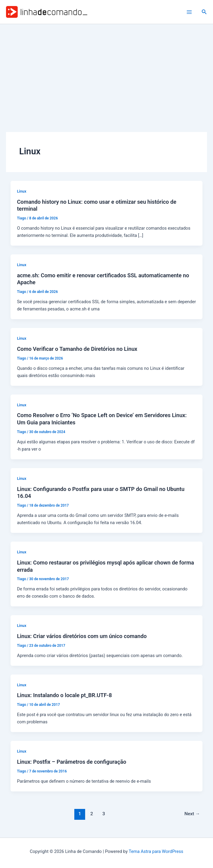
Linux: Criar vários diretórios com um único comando (82, 636)
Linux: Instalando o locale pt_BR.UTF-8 (64, 695)
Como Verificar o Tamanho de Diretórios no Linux (77, 349)
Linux (22, 191)
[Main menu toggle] (189, 12)
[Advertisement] (106, 69)
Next (192, 814)
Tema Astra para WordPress (156, 851)
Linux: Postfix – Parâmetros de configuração (71, 762)
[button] (204, 12)
